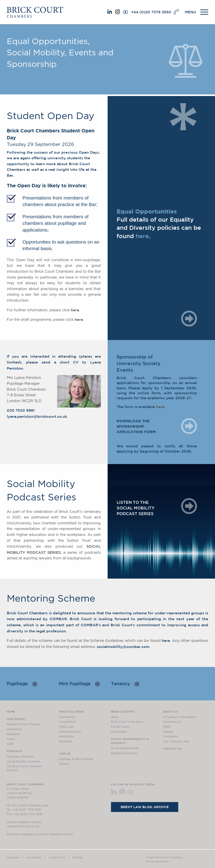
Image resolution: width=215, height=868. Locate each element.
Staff (10, 744)
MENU (190, 12)
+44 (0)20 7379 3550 (151, 12)
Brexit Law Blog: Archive (145, 807)
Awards (168, 732)
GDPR (167, 727)
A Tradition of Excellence (180, 717)
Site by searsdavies (157, 862)
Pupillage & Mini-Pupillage (76, 759)
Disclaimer (13, 857)
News (115, 717)
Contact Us (172, 748)
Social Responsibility (125, 748)
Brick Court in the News (127, 722)
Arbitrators (14, 729)
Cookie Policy (57, 857)
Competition (67, 722)
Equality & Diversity (124, 753)
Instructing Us (172, 722)
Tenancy (125, 684)
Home (11, 711)
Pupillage (22, 684)
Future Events (120, 727)
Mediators (13, 734)
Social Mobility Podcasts (23, 762)
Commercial (67, 717)
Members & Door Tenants (24, 724)
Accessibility (34, 857)
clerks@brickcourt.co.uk (23, 826)
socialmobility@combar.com (123, 647)
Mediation (65, 741)
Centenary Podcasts (20, 757)
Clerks (11, 739)
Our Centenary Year (176, 741)
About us (170, 711)
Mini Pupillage (79, 684)
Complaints (170, 737)
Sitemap (77, 857)
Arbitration (66, 737)
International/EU (70, 732)
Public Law (66, 727)
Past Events (119, 732)
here (75, 310)
